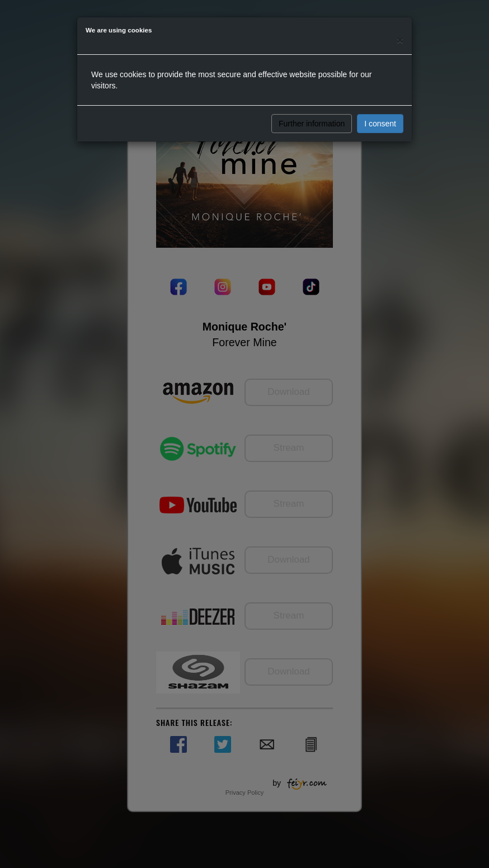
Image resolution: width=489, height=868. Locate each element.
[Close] (400, 40)
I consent (380, 124)
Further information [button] (312, 124)
